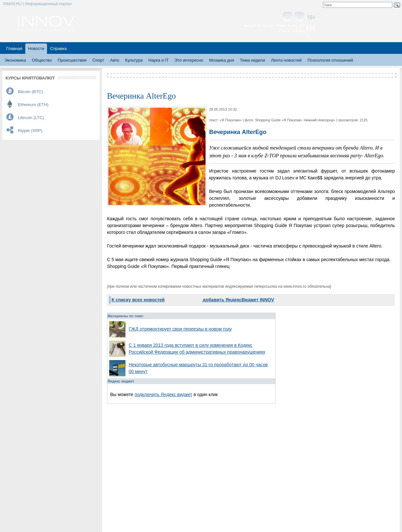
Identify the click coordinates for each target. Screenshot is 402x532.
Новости (36, 48)
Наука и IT (159, 60)
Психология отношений (330, 60)
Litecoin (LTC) (31, 118)
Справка (59, 48)
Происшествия (72, 60)
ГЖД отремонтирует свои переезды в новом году (180, 329)
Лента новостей (286, 60)
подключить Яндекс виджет (163, 394)
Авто (114, 60)
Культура (134, 60)
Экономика (15, 60)
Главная (14, 48)
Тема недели (253, 60)
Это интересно (189, 60)
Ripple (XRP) (30, 131)
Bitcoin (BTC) (30, 92)
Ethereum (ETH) (33, 105)
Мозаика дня (222, 60)
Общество (42, 60)
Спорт (98, 60)
